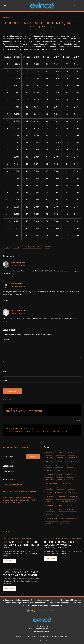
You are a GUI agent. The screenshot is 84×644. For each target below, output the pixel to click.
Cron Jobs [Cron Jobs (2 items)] (59, 465)
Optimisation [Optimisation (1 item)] (67, 483)
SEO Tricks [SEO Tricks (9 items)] (49, 505)
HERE (51, 44)
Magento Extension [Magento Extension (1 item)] (52, 483)
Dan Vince (15, 283)
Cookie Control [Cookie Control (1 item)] (72, 461)
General (14, 408)
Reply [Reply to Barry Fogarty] (5, 276)
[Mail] (34, 639)
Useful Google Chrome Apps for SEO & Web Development (20, 573)
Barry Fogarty (16, 263)
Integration (53, 538)
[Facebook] (47, 639)
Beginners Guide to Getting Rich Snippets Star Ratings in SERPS (20, 544)
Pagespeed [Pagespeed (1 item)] (60, 487)
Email (5, 371)
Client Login (30, 635)
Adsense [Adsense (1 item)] (69, 452)
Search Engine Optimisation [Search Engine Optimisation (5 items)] (65, 500)
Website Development (26, 428)
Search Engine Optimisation (32, 247)
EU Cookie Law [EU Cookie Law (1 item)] (61, 469)
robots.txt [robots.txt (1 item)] (49, 500)
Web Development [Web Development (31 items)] (52, 522)
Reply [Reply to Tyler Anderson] (5, 322)
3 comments (18, 18)
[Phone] (37, 639)
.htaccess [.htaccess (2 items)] (49, 452)
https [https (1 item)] (69, 474)
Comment (6, 339)
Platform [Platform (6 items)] (71, 487)
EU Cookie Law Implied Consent (21, 411)
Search (33, 456)
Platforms (15, 428)
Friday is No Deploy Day (13, 484)
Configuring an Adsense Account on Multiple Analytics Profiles (59, 544)
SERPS (48, 247)
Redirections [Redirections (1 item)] (62, 496)
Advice (8, 408)
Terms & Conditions (60, 635)
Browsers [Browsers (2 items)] (72, 456)
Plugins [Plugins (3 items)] (48, 491)
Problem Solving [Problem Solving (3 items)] (60, 491)
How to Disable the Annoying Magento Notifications (32, 431)
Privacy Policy (44, 635)
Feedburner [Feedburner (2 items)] (50, 474)
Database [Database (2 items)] (70, 465)
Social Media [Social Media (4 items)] (50, 509)
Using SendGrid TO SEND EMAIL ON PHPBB (19, 490)
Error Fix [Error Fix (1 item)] (49, 469)
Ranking (16, 247)
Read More (9, 560)
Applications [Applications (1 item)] (60, 456)
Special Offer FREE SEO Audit (17, 446)
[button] (5, 5)
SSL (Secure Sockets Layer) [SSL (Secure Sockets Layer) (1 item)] (68, 509)
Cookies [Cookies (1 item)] (49, 465)
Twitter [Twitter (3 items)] (61, 513)
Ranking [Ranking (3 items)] (73, 491)
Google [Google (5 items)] (60, 474)
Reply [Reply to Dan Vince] (5, 303)
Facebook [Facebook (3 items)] (73, 469)
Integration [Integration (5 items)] (49, 478)
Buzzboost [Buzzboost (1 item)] (49, 461)
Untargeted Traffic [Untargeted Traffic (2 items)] (52, 518)
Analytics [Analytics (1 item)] (49, 456)
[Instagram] (50, 639)
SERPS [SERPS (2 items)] (60, 505)
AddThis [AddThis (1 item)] (59, 452)
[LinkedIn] (44, 639)
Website (5, 381)
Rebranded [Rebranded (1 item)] (49, 496)
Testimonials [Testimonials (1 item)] (50, 513)
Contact (19, 635)
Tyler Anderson (17, 310)
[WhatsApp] (40, 639)
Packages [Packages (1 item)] (49, 487)
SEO (4, 18)
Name (5, 362)
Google (7, 247)
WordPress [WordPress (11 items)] (66, 522)
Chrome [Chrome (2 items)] (60, 461)
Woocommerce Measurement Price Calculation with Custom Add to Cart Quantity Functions (19, 499)
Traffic (8, 18)
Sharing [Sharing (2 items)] (69, 505)
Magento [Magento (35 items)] (70, 478)
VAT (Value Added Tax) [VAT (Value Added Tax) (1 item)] (69, 518)
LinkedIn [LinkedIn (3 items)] (60, 478)
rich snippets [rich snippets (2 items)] (74, 496)
